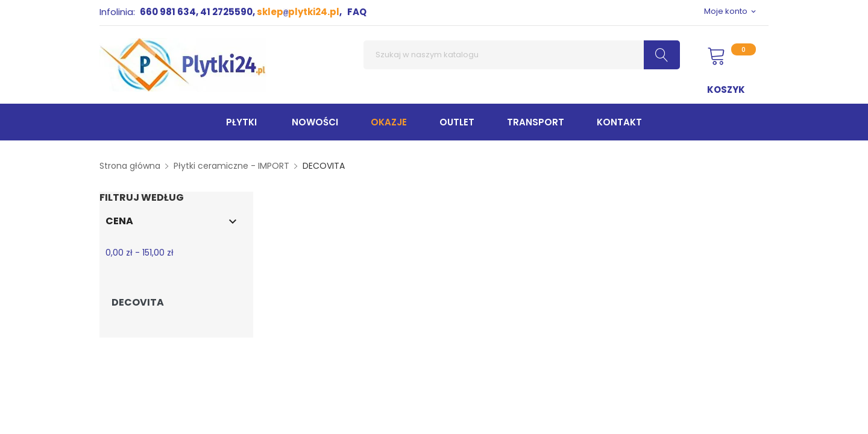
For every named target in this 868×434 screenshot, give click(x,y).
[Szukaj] (522, 55)
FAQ (357, 12)
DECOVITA (138, 303)
